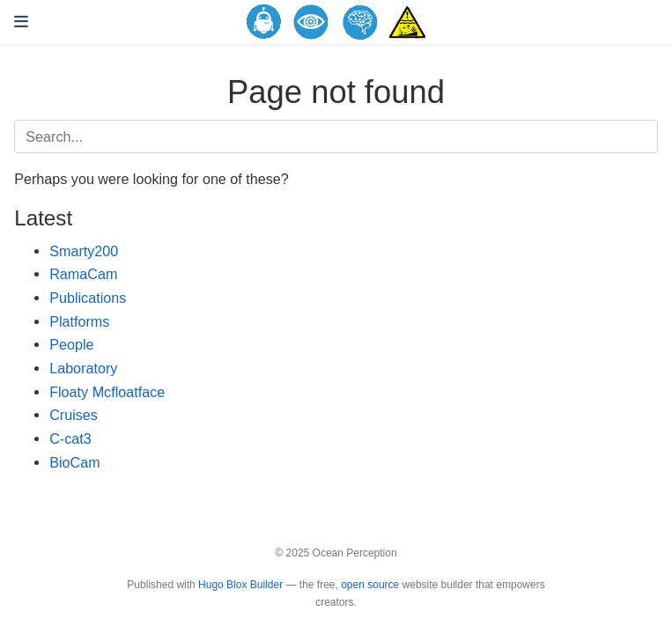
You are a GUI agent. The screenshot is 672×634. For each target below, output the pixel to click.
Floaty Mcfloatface (107, 392)
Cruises (74, 415)
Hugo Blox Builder (240, 585)
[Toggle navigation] (21, 22)
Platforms (79, 321)
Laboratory (83, 368)
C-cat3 (70, 439)
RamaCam (83, 274)
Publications (88, 298)
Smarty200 (84, 251)
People (71, 344)
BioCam (74, 462)
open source (370, 585)
